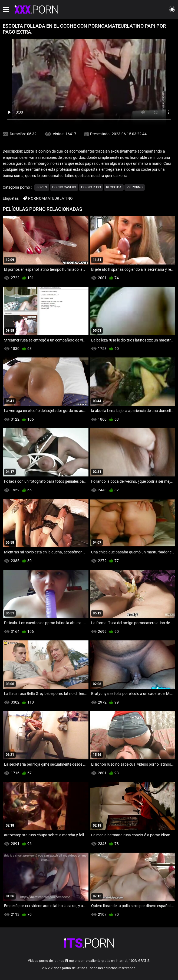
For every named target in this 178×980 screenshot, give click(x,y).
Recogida (114, 187)
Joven (42, 187)
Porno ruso (91, 187)
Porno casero (64, 187)
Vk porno (135, 187)
